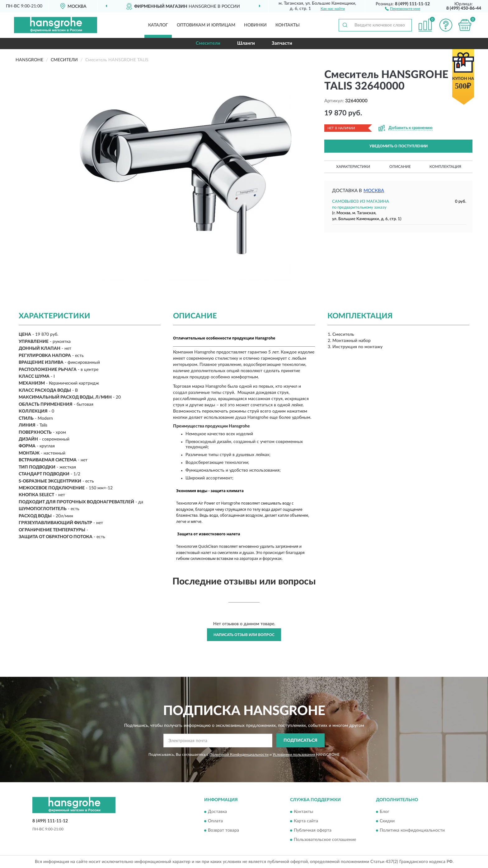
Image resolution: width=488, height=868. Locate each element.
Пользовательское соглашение (325, 840)
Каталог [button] (158, 25)
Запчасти (282, 43)
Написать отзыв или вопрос (244, 635)
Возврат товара (223, 831)
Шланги (246, 43)
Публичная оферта (313, 831)
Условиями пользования (294, 755)
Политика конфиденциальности (412, 831)
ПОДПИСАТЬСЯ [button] (300, 741)
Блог (385, 812)
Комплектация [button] (445, 167)
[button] (403, 8)
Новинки (255, 25)
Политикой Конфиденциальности (239, 755)
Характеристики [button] (353, 167)
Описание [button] (400, 167)
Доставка (217, 812)
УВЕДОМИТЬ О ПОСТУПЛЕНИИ (399, 146)
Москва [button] (374, 191)
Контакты (288, 25)
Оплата (215, 821)
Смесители (208, 43)
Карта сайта (306, 821)
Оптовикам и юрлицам (206, 25)
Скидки (387, 821)
